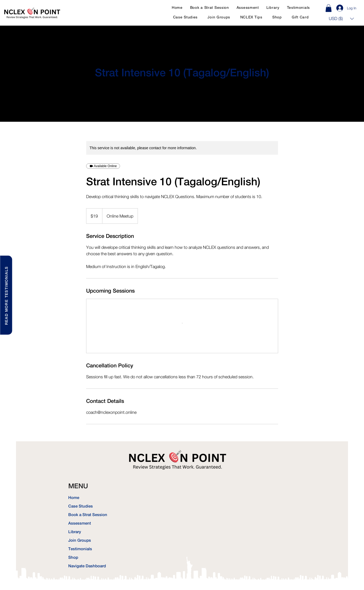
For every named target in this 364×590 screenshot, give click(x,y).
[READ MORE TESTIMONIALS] (6, 295)
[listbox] (341, 19)
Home (74, 497)
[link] (329, 8)
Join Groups (80, 540)
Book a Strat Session (87, 515)
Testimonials (80, 549)
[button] (341, 19)
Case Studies (81, 506)
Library (75, 532)
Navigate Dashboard (87, 566)
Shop (73, 557)
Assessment (80, 523)
